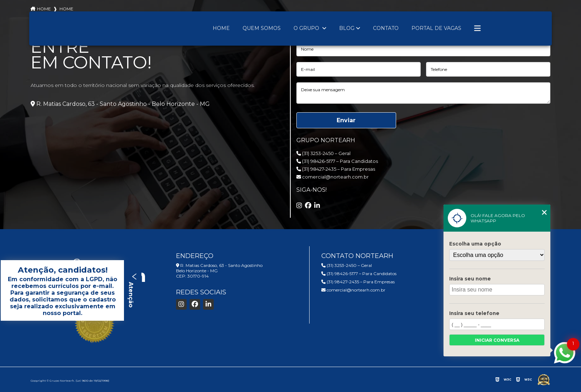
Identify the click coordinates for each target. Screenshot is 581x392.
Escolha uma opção (475, 244)
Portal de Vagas (436, 28)
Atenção (133, 290)
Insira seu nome (470, 279)
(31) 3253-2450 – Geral (323, 153)
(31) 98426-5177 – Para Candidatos (337, 161)
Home (221, 28)
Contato (386, 28)
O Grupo (307, 28)
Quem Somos (262, 28)
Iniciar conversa (497, 340)
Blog (347, 28)
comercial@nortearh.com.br (333, 177)
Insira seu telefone (474, 313)
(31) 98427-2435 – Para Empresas (336, 169)
